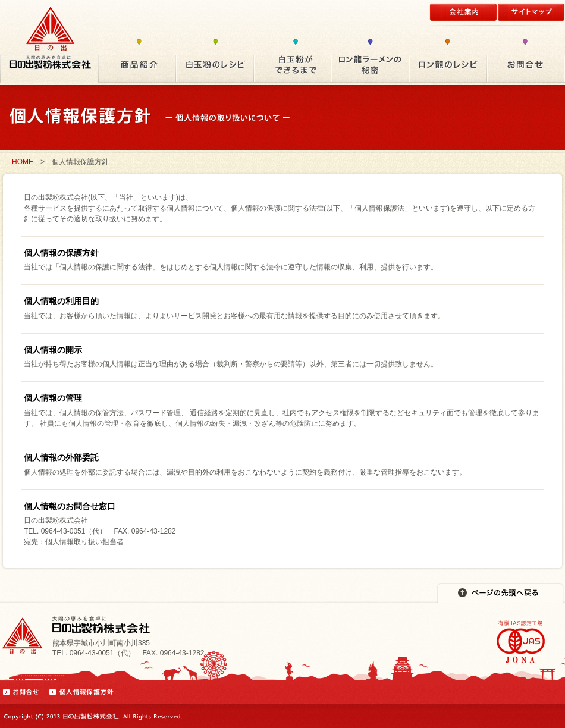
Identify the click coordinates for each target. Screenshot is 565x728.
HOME (23, 162)
